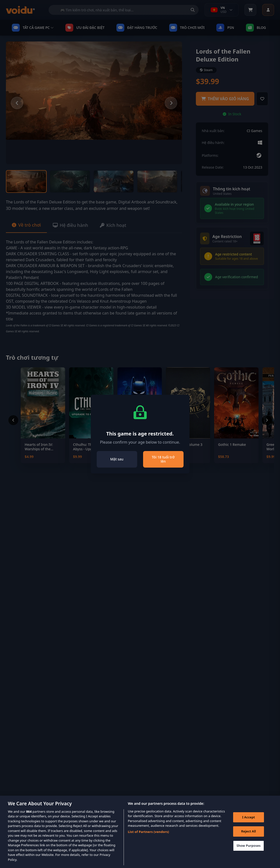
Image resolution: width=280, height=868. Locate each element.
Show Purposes (249, 853)
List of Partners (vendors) (148, 839)
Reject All (249, 839)
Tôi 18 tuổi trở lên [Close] (163, 459)
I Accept (248, 824)
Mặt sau (117, 459)
